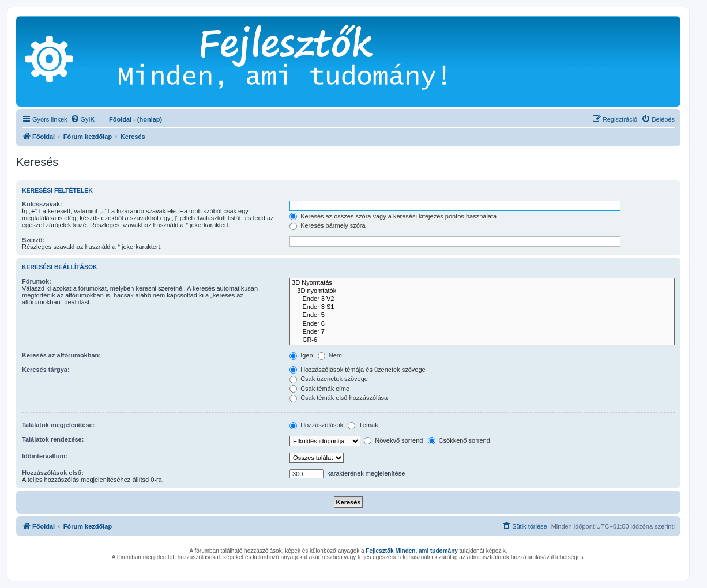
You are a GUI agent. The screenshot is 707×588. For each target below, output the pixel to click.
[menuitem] (82, 119)
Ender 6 (482, 324)
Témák (363, 425)
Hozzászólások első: (53, 473)
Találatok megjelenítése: (58, 425)
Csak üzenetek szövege (329, 379)
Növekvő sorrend (393, 440)
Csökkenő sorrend (459, 440)
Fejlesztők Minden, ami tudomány (411, 551)
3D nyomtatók (482, 291)
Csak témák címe (319, 389)
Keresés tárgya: (46, 370)
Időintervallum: (45, 456)
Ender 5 (482, 315)
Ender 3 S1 (482, 307)
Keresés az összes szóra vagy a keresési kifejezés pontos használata (393, 216)
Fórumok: (37, 281)
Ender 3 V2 (482, 299)
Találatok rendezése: (53, 439)
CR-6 (482, 340)
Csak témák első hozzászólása (339, 398)
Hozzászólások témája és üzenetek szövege (358, 370)
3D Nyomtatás (482, 283)
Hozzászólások (316, 425)
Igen (301, 355)
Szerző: (33, 240)
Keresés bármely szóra (328, 225)
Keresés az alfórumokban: (61, 355)
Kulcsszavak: (42, 204)
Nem (330, 355)
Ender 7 (482, 332)
